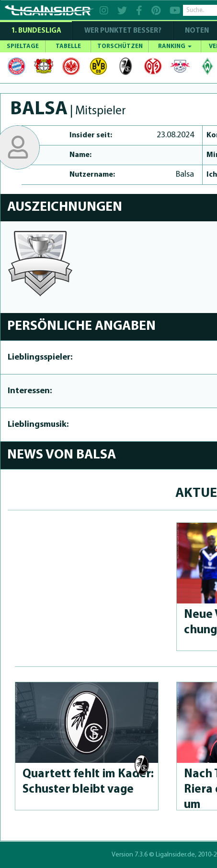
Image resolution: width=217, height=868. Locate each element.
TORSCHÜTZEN (120, 46)
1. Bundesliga (36, 31)
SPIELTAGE (23, 46)
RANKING (175, 46)
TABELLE (68, 46)
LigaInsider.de (175, 855)
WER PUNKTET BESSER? (123, 31)
